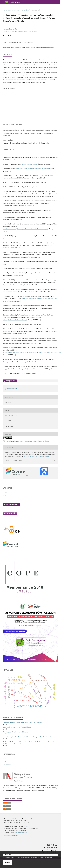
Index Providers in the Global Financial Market (17, 727)
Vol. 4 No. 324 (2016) (23, 10)
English (5, 493)
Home (5, 10)
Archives (12, 10)
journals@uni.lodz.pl (21, 832)
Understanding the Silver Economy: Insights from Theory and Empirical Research (27, 737)
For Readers (6, 759)
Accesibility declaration (11, 836)
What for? (50, 858)
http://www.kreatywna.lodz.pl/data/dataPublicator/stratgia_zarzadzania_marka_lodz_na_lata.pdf (32, 352)
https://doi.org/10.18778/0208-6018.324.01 (20, 43)
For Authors (6, 762)
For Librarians (7, 765)
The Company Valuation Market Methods (15, 732)
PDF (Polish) (10, 381)
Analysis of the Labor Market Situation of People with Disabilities (23, 722)
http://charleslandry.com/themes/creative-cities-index (32, 169)
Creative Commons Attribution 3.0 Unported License (34, 441)
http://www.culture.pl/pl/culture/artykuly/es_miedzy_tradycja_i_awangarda (26, 229)
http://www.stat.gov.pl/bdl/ (29, 164)
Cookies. (7, 855)
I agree (8, 863)
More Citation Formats (15, 460)
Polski (5, 496)
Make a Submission (11, 504)
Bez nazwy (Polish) (12, 389)
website (26, 826)
